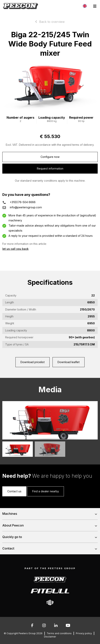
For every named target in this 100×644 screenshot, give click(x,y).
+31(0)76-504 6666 (23, 202)
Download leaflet (69, 362)
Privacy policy (84, 633)
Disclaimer (50, 637)
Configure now (50, 157)
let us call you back (15, 249)
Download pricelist (33, 362)
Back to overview (52, 22)
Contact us (14, 491)
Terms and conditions (59, 633)
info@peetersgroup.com (26, 207)
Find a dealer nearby (46, 491)
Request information (50, 168)
